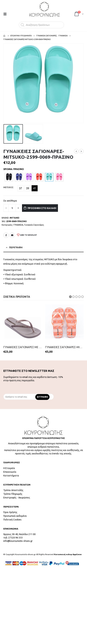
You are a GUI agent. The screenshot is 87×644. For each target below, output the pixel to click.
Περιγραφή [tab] (16, 247)
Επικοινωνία (10, 472)
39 (28, 188)
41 (35, 188)
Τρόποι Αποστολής (13, 490)
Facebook (6, 235)
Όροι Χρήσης (10, 512)
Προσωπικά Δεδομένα (15, 516)
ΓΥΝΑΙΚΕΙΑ (18, 225)
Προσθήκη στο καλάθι (42, 208)
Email (12, 235)
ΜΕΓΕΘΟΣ (8, 187)
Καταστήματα (11, 476)
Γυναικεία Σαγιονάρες (34, 225)
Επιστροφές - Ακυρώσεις (17, 498)
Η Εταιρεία (9, 468)
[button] (70, 297)
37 (20, 188)
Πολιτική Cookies (12, 520)
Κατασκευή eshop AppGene (68, 554)
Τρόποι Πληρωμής (13, 494)
